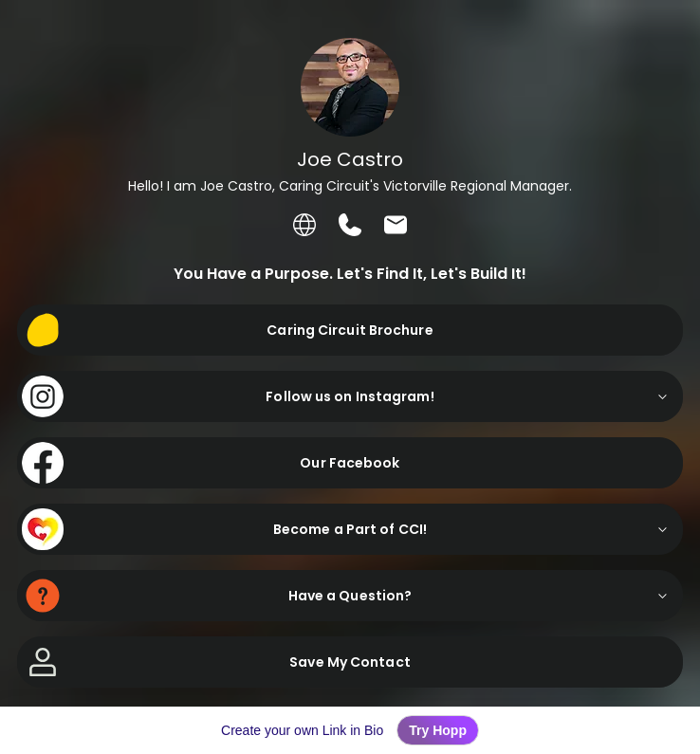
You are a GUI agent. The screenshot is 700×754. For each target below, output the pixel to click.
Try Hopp (438, 730)
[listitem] (304, 225)
